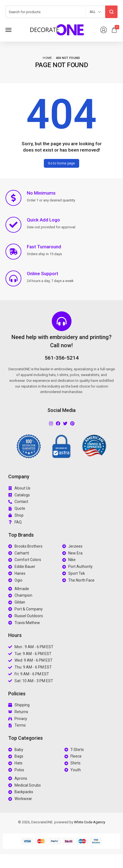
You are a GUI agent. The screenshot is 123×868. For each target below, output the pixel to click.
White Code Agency (90, 822)
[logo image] (57, 29)
